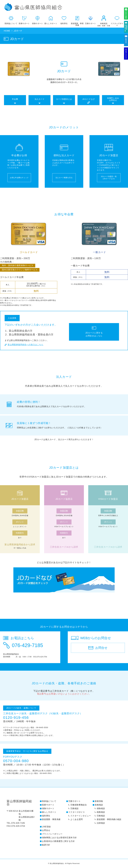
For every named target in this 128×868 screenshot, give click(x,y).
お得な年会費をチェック (19, 178)
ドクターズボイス (117, 20)
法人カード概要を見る (64, 178)
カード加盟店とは (64, 99)
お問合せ (46, 830)
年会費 (15, 99)
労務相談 (74, 808)
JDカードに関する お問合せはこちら (94, 334)
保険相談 (101, 808)
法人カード (40, 99)
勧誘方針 (46, 845)
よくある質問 (76, 819)
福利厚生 (64, 19)
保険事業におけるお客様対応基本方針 (59, 838)
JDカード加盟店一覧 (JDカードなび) (109, 178)
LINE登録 (46, 827)
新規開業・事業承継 (77, 20)
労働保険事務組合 (79, 805)
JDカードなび (89, 99)
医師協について (11, 19)
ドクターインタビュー (81, 816)
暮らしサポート (51, 19)
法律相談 (101, 823)
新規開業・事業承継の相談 (109, 819)
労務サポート (74, 801)
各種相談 (104, 20)
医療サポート (24, 19)
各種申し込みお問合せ (113, 99)
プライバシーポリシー (52, 834)
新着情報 (99, 801)
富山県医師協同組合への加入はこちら (25, 345)
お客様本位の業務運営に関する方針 (58, 841)
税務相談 (101, 812)
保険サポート (37, 19)
